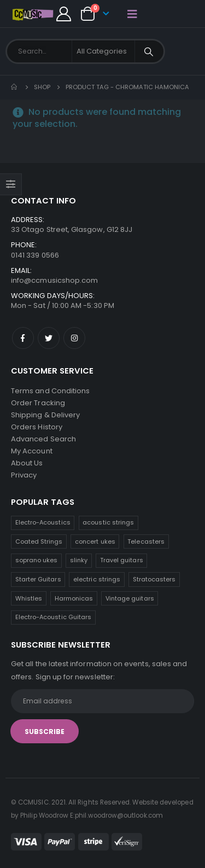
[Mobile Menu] (132, 14)
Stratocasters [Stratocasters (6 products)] (154, 579)
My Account (32, 451)
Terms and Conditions (50, 391)
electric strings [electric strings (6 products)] (97, 579)
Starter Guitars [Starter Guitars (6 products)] (38, 579)
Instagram (74, 338)
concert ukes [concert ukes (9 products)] (95, 541)
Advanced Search (43, 439)
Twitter (49, 338)
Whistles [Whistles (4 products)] (29, 598)
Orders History (37, 427)
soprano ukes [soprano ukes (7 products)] (37, 560)
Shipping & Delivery (45, 415)
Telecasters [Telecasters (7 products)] (146, 541)
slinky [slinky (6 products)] (79, 560)
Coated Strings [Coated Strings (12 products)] (39, 541)
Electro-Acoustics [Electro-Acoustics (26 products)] (43, 522)
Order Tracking (38, 403)
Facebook (23, 338)
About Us (27, 463)
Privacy (24, 475)
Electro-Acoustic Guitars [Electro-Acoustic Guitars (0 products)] (54, 617)
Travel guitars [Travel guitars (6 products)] (122, 560)
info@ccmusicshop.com (54, 280)
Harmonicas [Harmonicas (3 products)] (74, 598)
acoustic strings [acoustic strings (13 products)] (108, 522)
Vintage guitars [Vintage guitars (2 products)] (130, 598)
